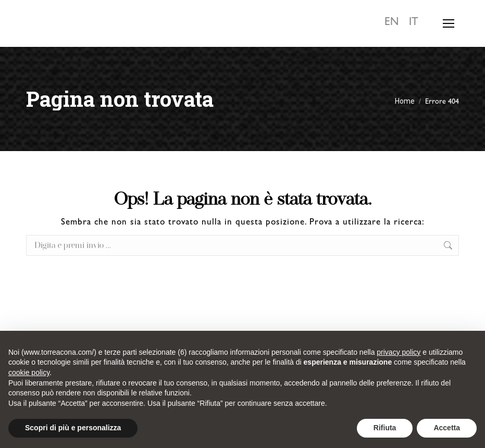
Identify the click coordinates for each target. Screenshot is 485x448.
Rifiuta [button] (385, 428)
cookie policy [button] (29, 372)
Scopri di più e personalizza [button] (73, 428)
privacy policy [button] (399, 352)
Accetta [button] (447, 428)
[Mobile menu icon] (449, 23)
